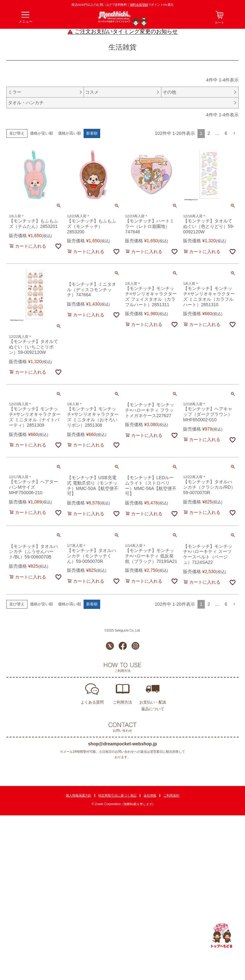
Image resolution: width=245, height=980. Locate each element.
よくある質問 (92, 702)
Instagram (135, 646)
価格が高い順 (70, 133)
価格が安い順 (41, 133)
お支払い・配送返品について (153, 706)
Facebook (123, 646)
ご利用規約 (171, 795)
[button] (234, 133)
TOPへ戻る (222, 936)
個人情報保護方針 (78, 795)
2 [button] (209, 133)
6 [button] (226, 133)
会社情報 (150, 795)
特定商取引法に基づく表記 (117, 795)
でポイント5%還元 (152, 4)
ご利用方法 (122, 702)
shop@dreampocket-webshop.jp (122, 744)
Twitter (110, 646)
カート (219, 23)
